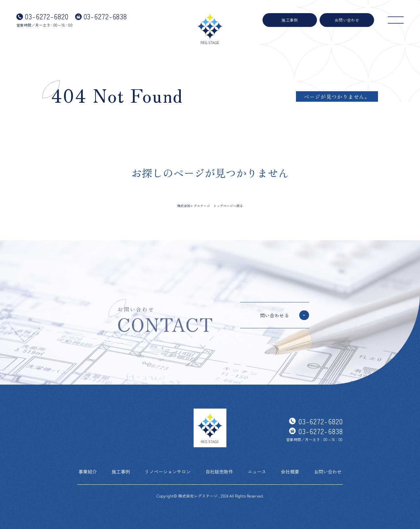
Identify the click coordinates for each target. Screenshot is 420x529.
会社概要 (290, 472)
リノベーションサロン (168, 472)
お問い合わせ (347, 20)
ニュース (257, 472)
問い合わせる (275, 315)
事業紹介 (88, 472)
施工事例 (290, 20)
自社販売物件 (219, 472)
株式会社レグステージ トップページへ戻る (210, 206)
